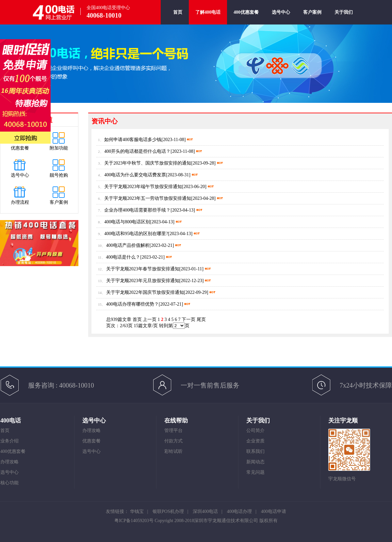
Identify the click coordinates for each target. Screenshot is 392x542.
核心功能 (9, 483)
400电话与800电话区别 (127, 222)
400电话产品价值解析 (128, 245)
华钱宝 (137, 511)
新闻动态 (255, 462)
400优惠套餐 (246, 17)
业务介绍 (9, 441)
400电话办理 (239, 511)
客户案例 (312, 17)
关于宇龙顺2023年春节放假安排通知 (143, 269)
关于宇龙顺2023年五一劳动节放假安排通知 (148, 198)
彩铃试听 (173, 451)
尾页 (201, 319)
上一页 (150, 319)
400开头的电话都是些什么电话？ (137, 151)
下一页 (188, 319)
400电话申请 (274, 511)
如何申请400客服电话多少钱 (133, 140)
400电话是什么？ (123, 257)
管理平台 (173, 430)
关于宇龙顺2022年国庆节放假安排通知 (145, 292)
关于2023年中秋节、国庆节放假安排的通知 (148, 163)
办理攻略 (9, 462)
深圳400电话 (205, 511)
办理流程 (20, 202)
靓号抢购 (59, 175)
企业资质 (255, 441)
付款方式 (173, 441)
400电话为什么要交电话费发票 (135, 175)
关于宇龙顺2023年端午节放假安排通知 (143, 187)
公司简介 (255, 430)
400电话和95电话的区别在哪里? (136, 234)
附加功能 (59, 148)
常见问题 (255, 472)
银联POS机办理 (168, 511)
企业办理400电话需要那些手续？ (137, 210)
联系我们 (255, 451)
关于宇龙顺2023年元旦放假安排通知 (143, 281)
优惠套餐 (20, 148)
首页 (178, 17)
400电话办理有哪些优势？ (132, 304)
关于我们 (344, 17)
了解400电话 (208, 12)
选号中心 (281, 17)
